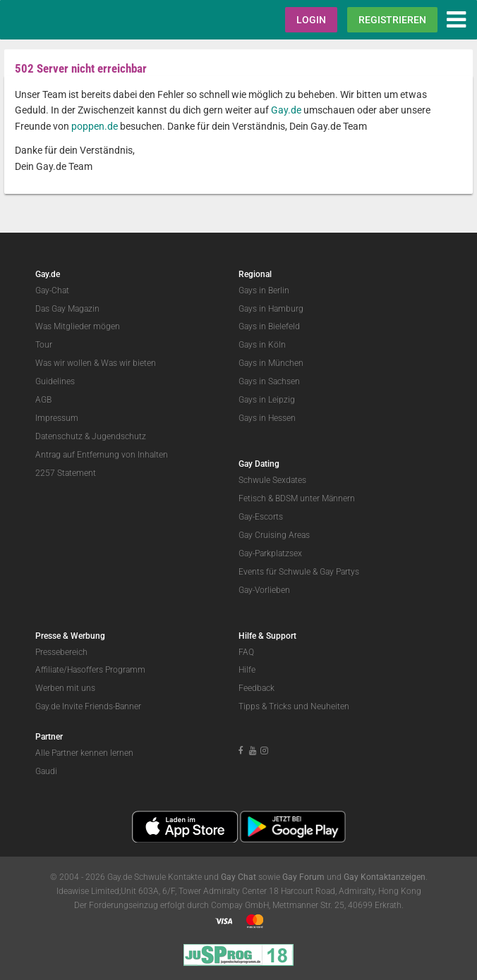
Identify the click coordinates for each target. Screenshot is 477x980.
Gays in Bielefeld (269, 326)
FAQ (246, 652)
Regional (255, 274)
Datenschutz (59, 436)
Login (311, 20)
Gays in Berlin (264, 290)
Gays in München (271, 363)
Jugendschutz (119, 436)
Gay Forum (303, 877)
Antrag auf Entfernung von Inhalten (102, 455)
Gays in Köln (262, 345)
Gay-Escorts (261, 517)
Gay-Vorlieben (264, 590)
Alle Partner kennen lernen (84, 753)
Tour (44, 345)
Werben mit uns (65, 688)
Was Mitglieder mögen (78, 326)
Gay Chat (238, 877)
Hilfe (247, 670)
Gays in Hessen (267, 418)
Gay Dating (259, 464)
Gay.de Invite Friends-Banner (88, 706)
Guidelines (55, 381)
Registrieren (392, 20)
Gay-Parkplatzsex (270, 553)
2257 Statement (66, 473)
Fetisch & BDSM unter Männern (297, 498)
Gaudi (46, 771)
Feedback (256, 688)
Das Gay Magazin (67, 309)
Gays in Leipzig (267, 400)
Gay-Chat (52, 290)
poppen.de (95, 126)
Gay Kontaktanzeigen (385, 877)
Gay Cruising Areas (274, 535)
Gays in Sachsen (269, 381)
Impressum (57, 418)
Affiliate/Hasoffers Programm (90, 670)
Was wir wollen (64, 363)
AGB (43, 400)
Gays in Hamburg (271, 309)
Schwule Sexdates (272, 480)
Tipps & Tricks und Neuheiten (294, 706)
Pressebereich (61, 652)
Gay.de (286, 110)
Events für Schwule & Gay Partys (299, 572)
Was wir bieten (128, 363)
